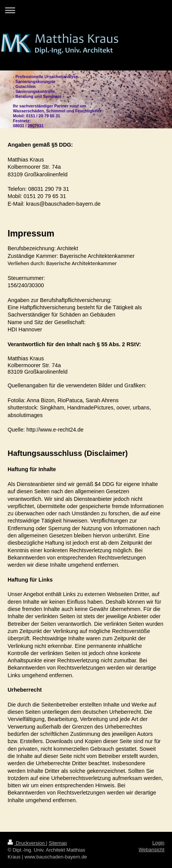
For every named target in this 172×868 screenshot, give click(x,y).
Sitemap (58, 843)
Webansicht (151, 850)
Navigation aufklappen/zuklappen (86, 10)
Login (158, 843)
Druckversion (27, 843)
